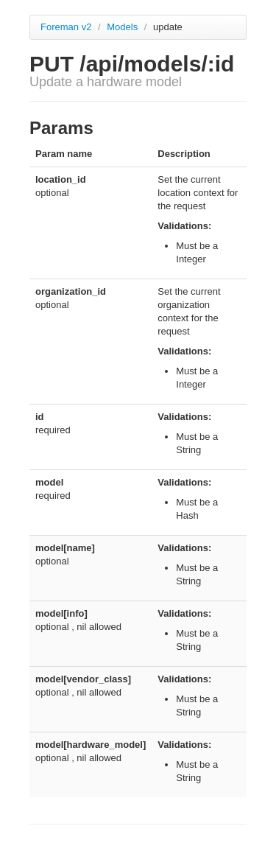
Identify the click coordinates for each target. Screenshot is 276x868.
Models (124, 27)
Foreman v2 (66, 27)
